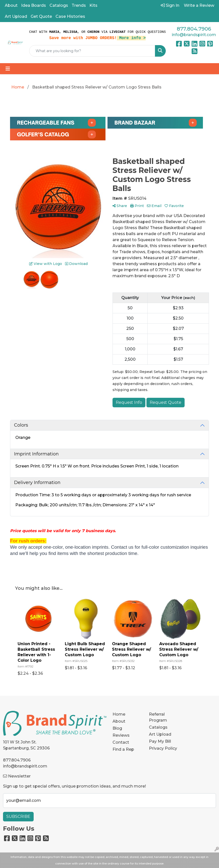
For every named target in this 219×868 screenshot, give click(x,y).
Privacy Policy (163, 748)
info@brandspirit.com (194, 35)
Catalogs (59, 5)
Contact (121, 742)
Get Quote (41, 16)
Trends (79, 5)
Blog (117, 728)
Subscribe (18, 816)
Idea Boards (34, 5)
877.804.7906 (194, 29)
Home (119, 714)
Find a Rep (123, 749)
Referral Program (158, 717)
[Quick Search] (92, 51)
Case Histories (70, 16)
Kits (93, 5)
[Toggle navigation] (8, 69)
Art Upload (16, 16)
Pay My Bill (160, 741)
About (11, 5)
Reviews (121, 735)
